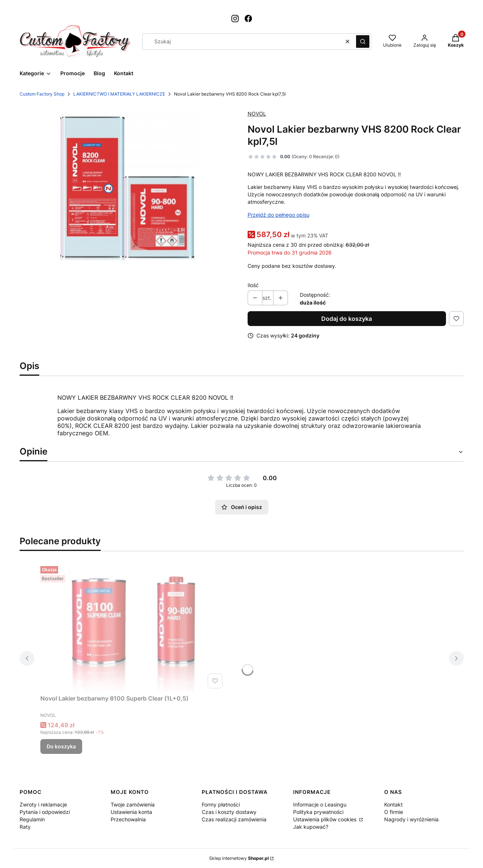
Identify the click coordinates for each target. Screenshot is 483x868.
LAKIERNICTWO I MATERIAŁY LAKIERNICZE (119, 94)
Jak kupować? (311, 827)
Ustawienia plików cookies (326, 819)
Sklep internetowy (239, 858)
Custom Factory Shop (42, 94)
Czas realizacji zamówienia (234, 819)
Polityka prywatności (318, 812)
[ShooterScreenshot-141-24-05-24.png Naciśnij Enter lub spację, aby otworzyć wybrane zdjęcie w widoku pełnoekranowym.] (128, 187)
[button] (363, 41)
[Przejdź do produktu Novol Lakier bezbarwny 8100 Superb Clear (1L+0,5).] (133, 627)
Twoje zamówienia (133, 804)
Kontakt (393, 804)
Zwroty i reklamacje (43, 804)
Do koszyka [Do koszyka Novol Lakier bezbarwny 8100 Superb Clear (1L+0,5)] (61, 746)
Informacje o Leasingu (320, 804)
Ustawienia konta (131, 812)
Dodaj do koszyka (347, 319)
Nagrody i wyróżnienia (411, 819)
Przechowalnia (128, 819)
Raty (25, 827)
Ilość (253, 285)
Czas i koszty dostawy (229, 812)
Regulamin (32, 819)
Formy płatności (221, 804)
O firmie (394, 812)
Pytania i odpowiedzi (45, 812)
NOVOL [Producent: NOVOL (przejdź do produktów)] (257, 114)
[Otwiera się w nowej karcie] (235, 19)
